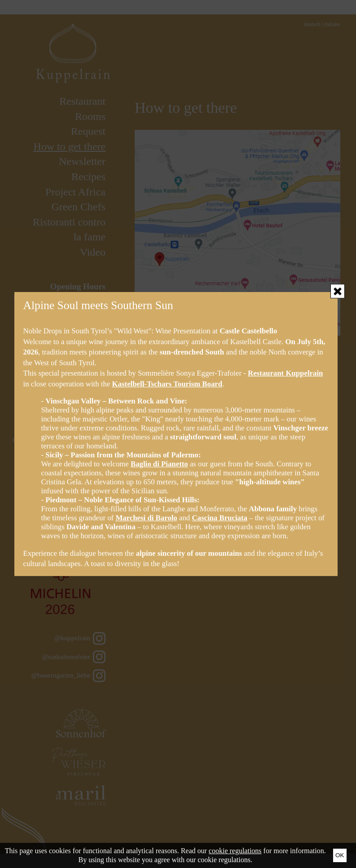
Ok (340, 855)
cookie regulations (235, 851)
